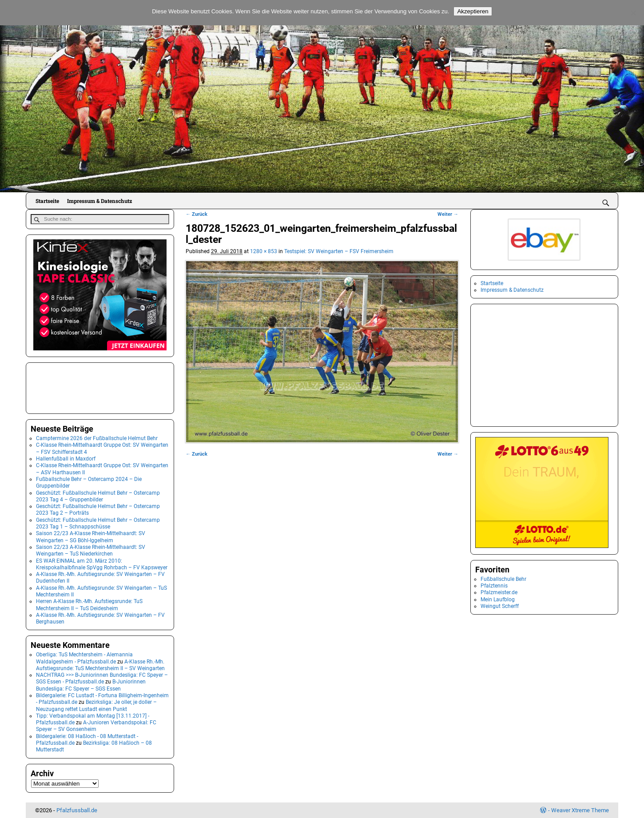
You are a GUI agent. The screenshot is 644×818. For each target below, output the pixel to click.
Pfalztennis (494, 586)
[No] (633, 13)
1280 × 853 (264, 251)
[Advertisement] (75, 387)
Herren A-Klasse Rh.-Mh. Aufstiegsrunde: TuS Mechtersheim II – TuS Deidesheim (89, 604)
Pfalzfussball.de (77, 810)
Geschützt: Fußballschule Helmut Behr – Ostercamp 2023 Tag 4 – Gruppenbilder (98, 495)
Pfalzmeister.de (499, 592)
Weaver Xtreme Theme (580, 810)
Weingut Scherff (500, 606)
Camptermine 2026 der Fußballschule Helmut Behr (97, 438)
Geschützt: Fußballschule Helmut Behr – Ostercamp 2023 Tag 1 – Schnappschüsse (98, 522)
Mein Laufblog (498, 600)
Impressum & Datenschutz (99, 201)
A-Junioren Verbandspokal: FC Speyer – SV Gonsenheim (96, 725)
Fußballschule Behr (503, 579)
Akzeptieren (473, 11)
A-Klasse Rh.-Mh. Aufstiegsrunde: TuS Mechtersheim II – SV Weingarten (100, 664)
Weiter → (448, 214)
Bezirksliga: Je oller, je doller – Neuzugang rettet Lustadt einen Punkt (96, 705)
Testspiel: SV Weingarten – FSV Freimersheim (339, 251)
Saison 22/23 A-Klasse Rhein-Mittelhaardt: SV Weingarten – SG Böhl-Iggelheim (91, 536)
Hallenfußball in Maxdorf (66, 458)
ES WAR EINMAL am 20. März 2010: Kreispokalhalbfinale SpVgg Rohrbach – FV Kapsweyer (102, 563)
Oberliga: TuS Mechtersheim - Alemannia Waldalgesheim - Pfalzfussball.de (84, 657)
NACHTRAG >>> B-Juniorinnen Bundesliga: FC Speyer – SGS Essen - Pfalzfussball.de (102, 678)
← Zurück (197, 214)
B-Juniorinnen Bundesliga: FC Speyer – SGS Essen (91, 685)
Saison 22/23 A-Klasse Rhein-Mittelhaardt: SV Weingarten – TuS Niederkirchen (91, 550)
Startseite (47, 201)
